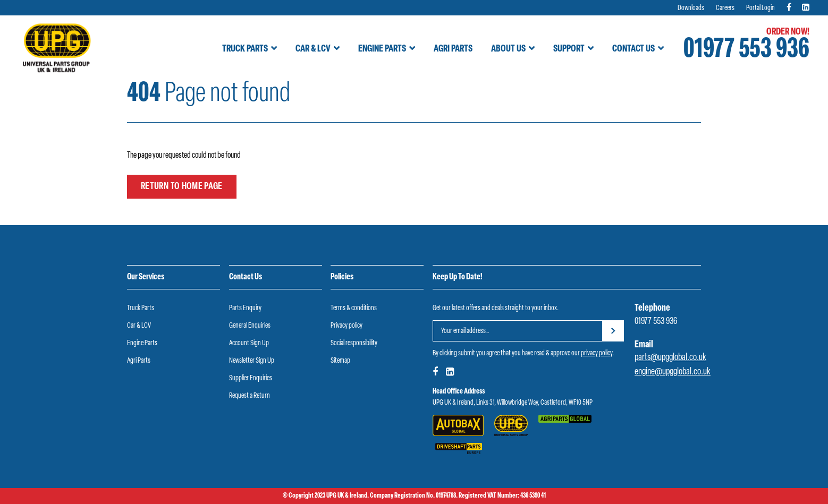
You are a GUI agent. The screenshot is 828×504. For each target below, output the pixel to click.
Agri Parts (453, 49)
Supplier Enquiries (251, 378)
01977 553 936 (746, 50)
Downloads (691, 8)
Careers (725, 8)
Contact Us (633, 49)
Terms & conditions (354, 308)
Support (569, 49)
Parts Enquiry (245, 308)
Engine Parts (382, 49)
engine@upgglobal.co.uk (673, 372)
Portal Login (761, 8)
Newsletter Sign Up (252, 361)
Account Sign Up (249, 343)
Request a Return (250, 396)
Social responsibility (354, 343)
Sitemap (340, 361)
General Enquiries (250, 326)
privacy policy (597, 353)
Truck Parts (245, 49)
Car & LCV (313, 49)
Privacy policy (347, 326)
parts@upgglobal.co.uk (670, 358)
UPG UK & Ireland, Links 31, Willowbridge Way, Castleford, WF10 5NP (513, 403)
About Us (508, 49)
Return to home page (182, 187)
